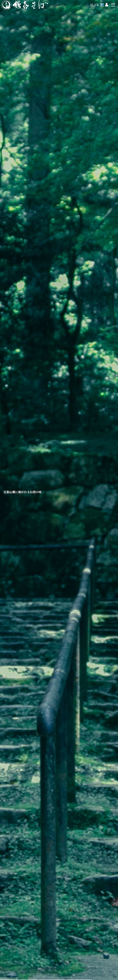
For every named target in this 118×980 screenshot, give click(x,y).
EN (97, 5)
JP (92, 5)
